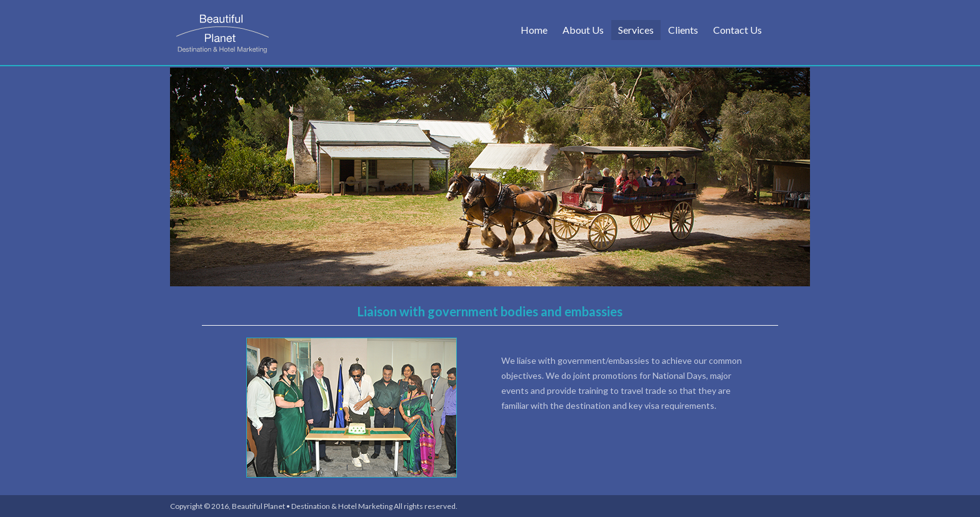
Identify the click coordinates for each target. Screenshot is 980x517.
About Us (583, 30)
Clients (683, 30)
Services (636, 30)
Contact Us (737, 30)
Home (534, 30)
